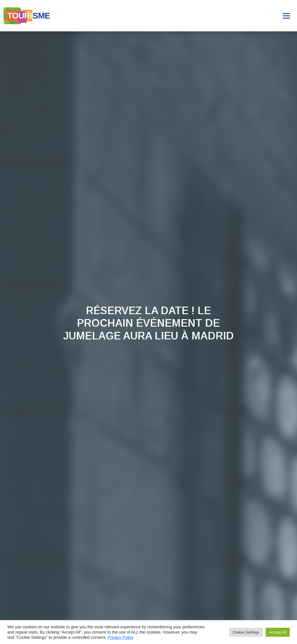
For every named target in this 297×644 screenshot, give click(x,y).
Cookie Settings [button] (246, 632)
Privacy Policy (121, 637)
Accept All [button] (278, 632)
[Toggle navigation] (286, 16)
